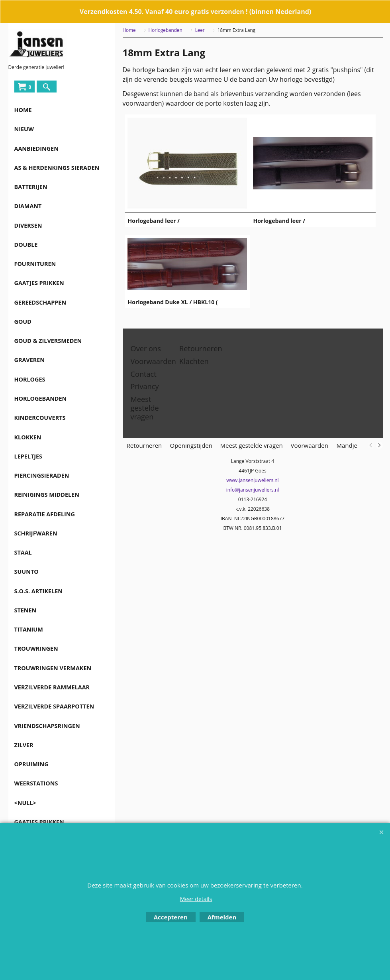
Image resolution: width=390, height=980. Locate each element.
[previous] (371, 445)
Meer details (196, 899)
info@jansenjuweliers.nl (253, 490)
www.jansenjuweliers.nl (252, 480)
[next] (379, 445)
